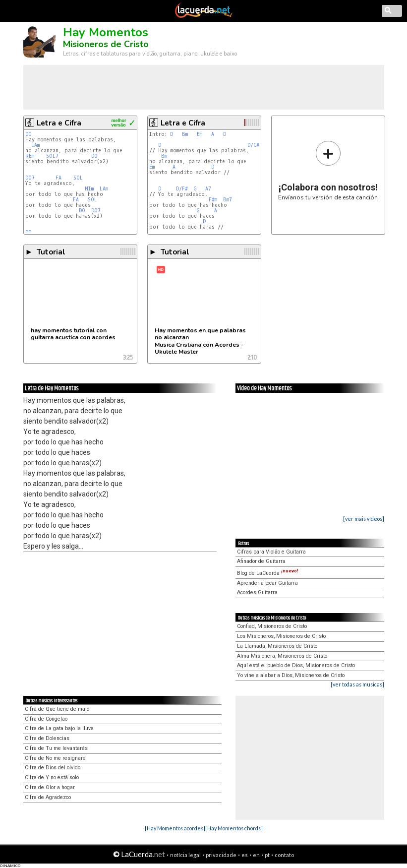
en (256, 855)
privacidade (221, 855)
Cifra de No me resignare (55, 758)
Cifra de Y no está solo (52, 777)
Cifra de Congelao (46, 719)
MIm (89, 189)
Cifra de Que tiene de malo (57, 709)
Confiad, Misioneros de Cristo (272, 626)
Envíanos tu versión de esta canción (328, 170)
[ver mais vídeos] (364, 519)
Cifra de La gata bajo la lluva (59, 728)
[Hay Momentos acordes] (175, 828)
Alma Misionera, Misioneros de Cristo (282, 656)
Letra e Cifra (59, 123)
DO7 (30, 178)
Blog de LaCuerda (268, 573)
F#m (213, 200)
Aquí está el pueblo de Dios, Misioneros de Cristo (296, 665)
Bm (185, 134)
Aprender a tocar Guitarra (267, 583)
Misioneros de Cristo (106, 44)
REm (30, 156)
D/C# (253, 145)
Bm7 (228, 200)
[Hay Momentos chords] (234, 828)
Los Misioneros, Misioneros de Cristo (281, 636)
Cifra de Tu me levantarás (56, 748)
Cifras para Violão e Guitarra (271, 552)
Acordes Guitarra (257, 592)
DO (29, 134)
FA (58, 178)
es (245, 855)
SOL (78, 178)
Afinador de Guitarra (261, 561)
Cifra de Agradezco (48, 797)
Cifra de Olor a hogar (50, 787)
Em (200, 134)
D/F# (182, 189)
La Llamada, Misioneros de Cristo (277, 646)
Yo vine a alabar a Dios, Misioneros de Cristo (291, 675)
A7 (208, 189)
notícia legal (185, 855)
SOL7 (52, 156)
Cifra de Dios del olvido (53, 768)
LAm (35, 145)
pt (267, 855)
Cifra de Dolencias (47, 738)
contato (284, 855)
